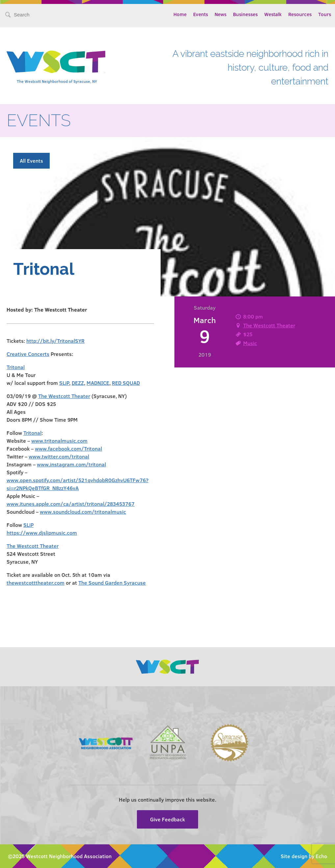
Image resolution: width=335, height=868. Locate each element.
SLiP (64, 383)
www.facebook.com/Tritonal (68, 448)
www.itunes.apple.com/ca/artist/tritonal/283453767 (71, 504)
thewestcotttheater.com (36, 583)
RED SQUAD (126, 383)
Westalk (273, 14)
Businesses (245, 14)
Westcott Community (56, 62)
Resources (300, 14)
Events (201, 14)
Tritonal (16, 367)
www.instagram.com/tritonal (71, 464)
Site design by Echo (304, 856)
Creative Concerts (28, 354)
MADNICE (98, 383)
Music (250, 343)
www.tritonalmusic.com (59, 441)
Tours (325, 14)
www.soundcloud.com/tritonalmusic (83, 512)
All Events (31, 161)
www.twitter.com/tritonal (59, 456)
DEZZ (78, 383)
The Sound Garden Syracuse (112, 583)
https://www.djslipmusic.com (42, 533)
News (220, 14)
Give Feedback (167, 819)
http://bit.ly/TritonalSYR (55, 341)
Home (180, 14)
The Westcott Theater (269, 325)
